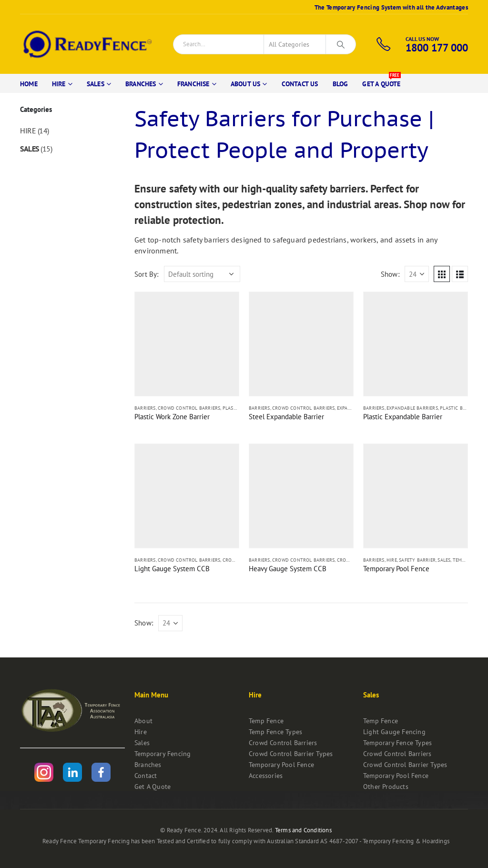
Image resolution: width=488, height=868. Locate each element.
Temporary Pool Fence (281, 764)
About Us (246, 84)
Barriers (145, 408)
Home (29, 84)
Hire (59, 84)
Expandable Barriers (412, 408)
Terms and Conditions (303, 830)
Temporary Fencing (163, 753)
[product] (187, 344)
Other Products (386, 786)
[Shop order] (202, 274)
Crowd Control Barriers (189, 408)
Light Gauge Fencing (394, 732)
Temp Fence (266, 721)
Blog (341, 84)
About (143, 721)
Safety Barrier (417, 560)
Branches (141, 84)
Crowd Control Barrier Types (291, 753)
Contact (146, 775)
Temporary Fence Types (397, 742)
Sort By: (147, 274)
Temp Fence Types (275, 732)
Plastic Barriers (460, 408)
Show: (390, 274)
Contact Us (300, 84)
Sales (96, 84)
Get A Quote (381, 81)
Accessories (266, 775)
